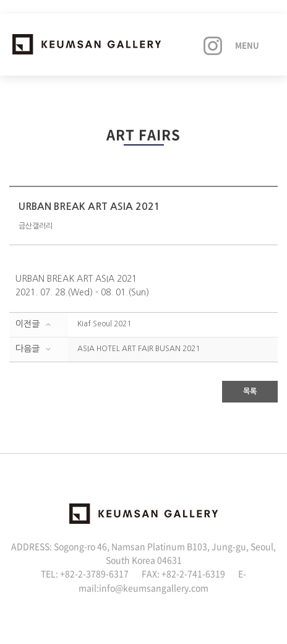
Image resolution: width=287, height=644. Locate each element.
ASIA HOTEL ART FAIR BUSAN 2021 (139, 349)
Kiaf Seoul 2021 (104, 324)
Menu (247, 45)
